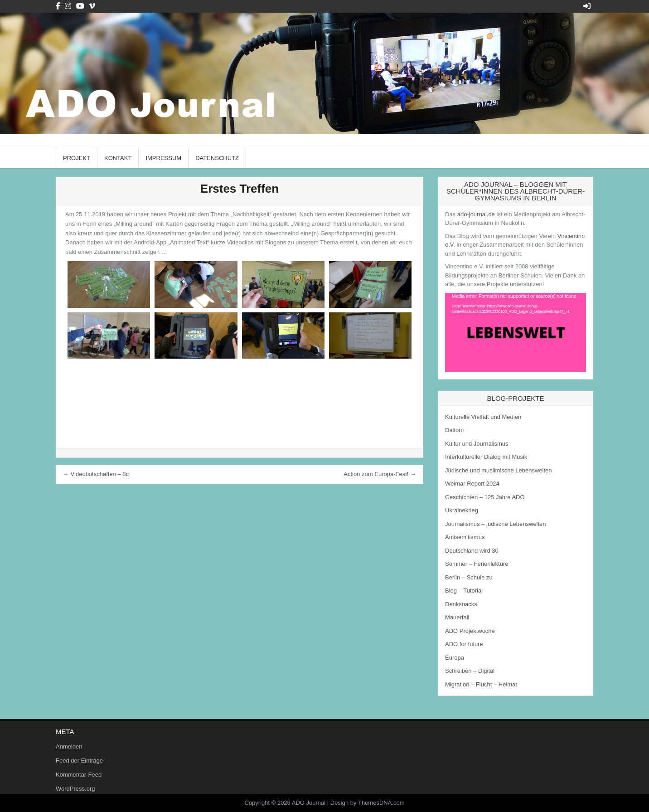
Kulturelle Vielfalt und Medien (483, 417)
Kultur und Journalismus (477, 444)
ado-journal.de (476, 214)
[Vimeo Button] (92, 6)
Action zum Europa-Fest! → (380, 474)
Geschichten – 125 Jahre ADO (485, 497)
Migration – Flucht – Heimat (481, 684)
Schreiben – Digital (470, 671)
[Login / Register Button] (587, 6)
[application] (516, 333)
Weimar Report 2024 (472, 484)
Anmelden (69, 746)
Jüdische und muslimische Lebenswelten (499, 470)
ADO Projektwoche (470, 631)
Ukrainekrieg (462, 510)
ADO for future (464, 644)
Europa (455, 658)
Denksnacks (461, 604)
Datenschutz (217, 158)
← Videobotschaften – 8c (96, 474)
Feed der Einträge (79, 761)
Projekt (77, 158)
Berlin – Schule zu (469, 577)
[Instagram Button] (68, 6)
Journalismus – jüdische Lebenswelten (496, 524)
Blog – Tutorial (464, 591)
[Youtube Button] (80, 6)
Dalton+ (455, 430)
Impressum (163, 158)
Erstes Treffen (240, 189)
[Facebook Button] (58, 6)
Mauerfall (457, 617)
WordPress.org (75, 789)
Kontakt (118, 158)
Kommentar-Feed (79, 775)
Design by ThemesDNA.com (368, 803)
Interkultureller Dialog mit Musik (486, 457)
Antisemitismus (465, 537)
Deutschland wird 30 (472, 551)
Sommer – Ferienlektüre (477, 564)
